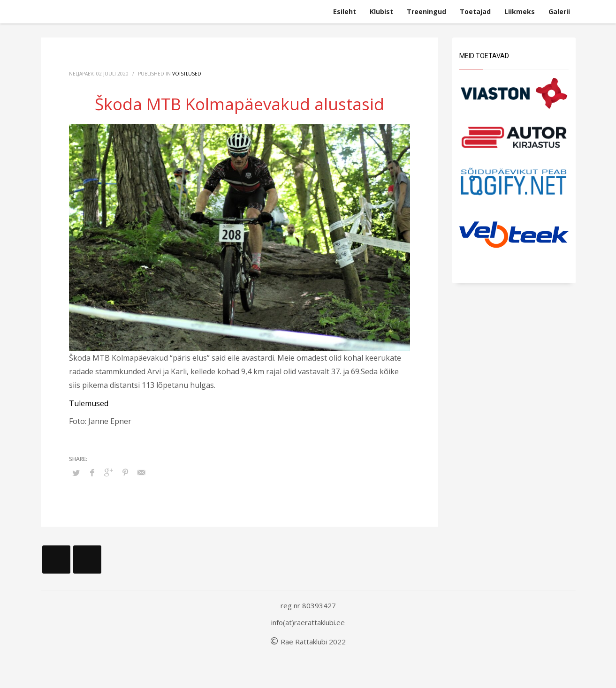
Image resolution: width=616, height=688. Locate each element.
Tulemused (89, 403)
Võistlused (187, 74)
